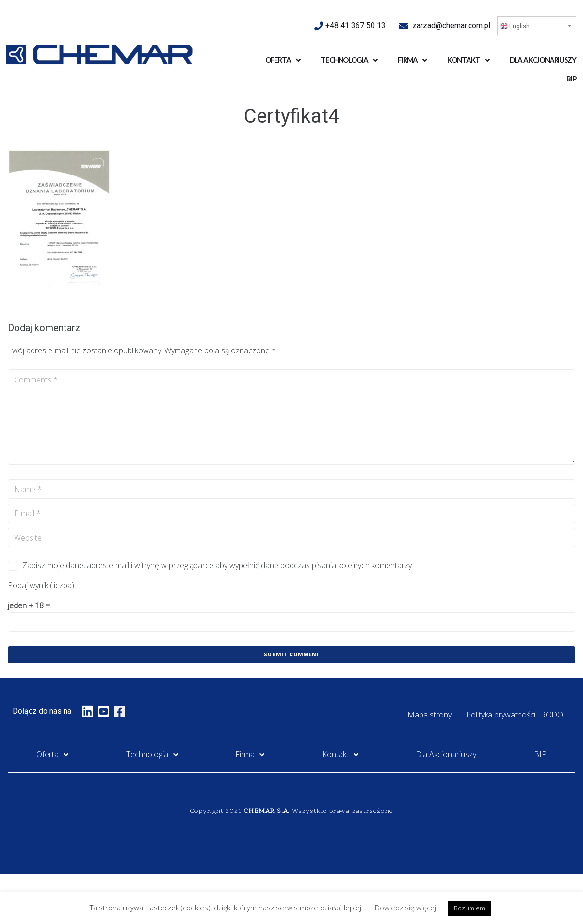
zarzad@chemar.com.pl (451, 25)
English (515, 26)
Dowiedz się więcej (405, 908)
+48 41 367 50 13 (356, 25)
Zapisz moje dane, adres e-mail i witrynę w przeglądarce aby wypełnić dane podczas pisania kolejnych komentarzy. (218, 565)
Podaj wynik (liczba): (42, 585)
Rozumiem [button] (470, 908)
